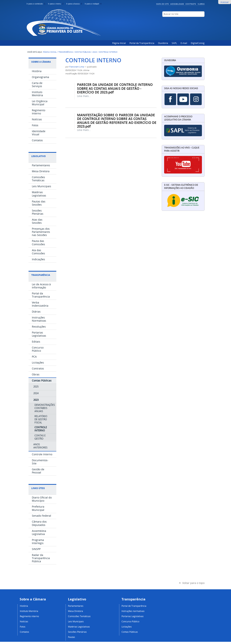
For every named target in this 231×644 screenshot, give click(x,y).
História (24, 606)
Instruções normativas (133, 611)
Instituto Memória (29, 611)
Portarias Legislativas (133, 616)
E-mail (184, 43)
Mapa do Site (162, 4)
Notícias (24, 621)
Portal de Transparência (134, 606)
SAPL (174, 43)
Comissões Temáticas (79, 616)
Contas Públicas (83, 52)
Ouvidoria (163, 43)
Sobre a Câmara (41, 62)
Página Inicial (119, 43)
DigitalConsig (198, 43)
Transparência (66, 52)
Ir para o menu (56, 4)
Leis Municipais (76, 621)
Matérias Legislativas (79, 627)
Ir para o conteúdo (37, 4)
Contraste (191, 4)
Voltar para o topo (193, 583)
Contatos (24, 632)
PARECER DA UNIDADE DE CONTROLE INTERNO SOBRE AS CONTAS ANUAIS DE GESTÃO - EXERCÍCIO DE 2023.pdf (115, 88)
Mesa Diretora (75, 611)
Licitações (127, 627)
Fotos (23, 627)
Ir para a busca (75, 4)
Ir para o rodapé (93, 4)
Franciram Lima (77, 67)
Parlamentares (76, 606)
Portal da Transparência (142, 43)
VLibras (201, 4)
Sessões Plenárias (77, 632)
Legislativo (39, 156)
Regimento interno (29, 616)
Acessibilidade (177, 4)
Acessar (225, 2)
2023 (95, 52)
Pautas (72, 637)
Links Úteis (38, 488)
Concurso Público (130, 621)
